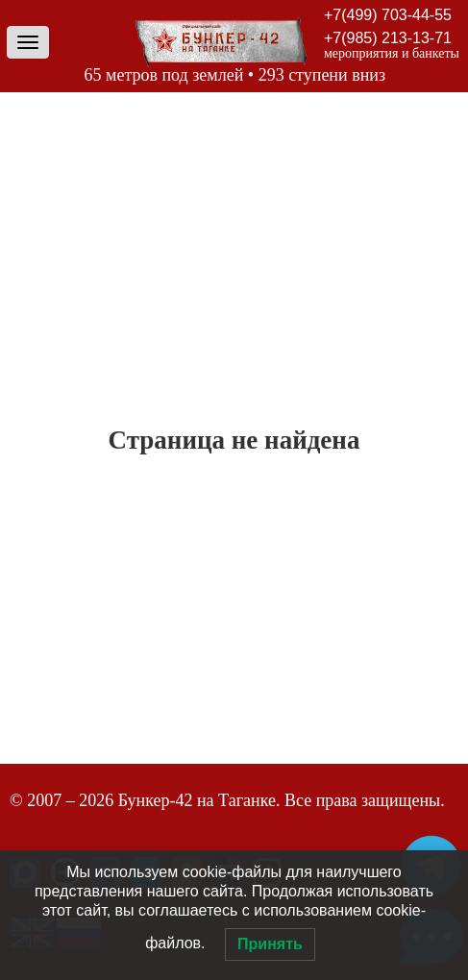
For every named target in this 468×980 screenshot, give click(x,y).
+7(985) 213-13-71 (388, 38)
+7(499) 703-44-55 (388, 15)
